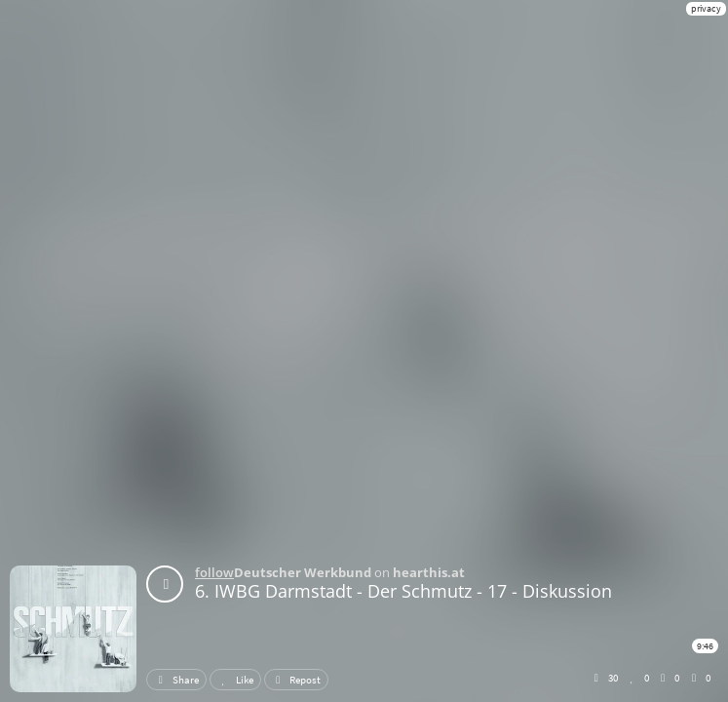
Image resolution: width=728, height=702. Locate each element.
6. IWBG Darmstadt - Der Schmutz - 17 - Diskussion (403, 591)
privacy (706, 8)
